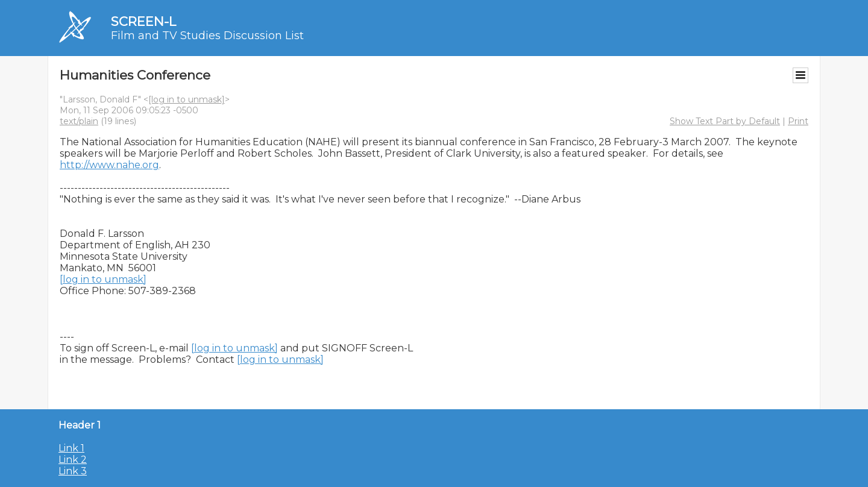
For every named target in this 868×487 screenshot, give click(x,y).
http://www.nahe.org (109, 165)
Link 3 (73, 471)
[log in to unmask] (187, 99)
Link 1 (71, 448)
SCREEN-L (143, 21)
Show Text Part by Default (725, 121)
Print (798, 121)
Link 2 (73, 460)
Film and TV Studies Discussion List (207, 36)
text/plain (79, 121)
